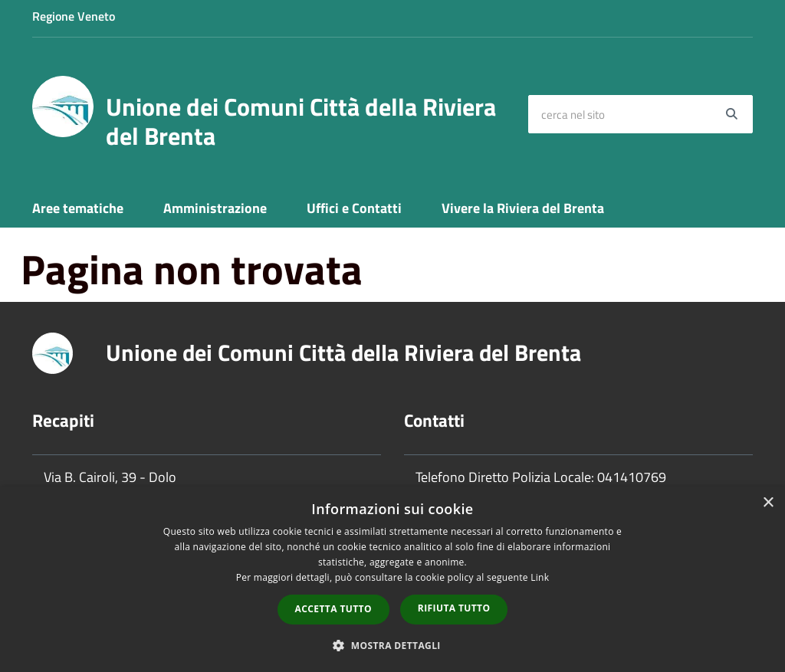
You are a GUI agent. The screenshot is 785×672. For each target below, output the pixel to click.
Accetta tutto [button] (333, 609)
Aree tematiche (78, 208)
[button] (392, 645)
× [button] (768, 503)
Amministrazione (215, 208)
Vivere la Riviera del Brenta (523, 208)
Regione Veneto (74, 16)
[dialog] (392, 579)
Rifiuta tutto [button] (454, 608)
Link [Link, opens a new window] (540, 577)
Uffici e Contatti (354, 208)
